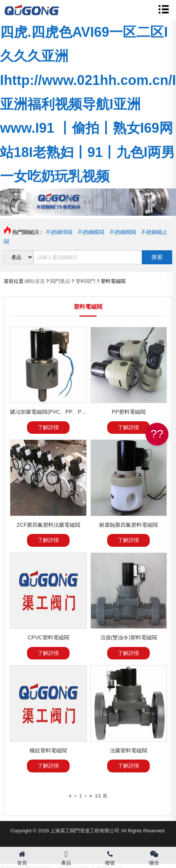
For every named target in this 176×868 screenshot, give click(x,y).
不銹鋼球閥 (59, 232)
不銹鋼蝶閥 (91, 232)
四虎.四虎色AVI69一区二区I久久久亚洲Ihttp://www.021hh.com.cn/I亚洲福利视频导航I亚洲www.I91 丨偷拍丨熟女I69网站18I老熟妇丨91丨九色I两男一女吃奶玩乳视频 (88, 104)
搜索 (157, 257)
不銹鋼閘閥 (123, 232)
